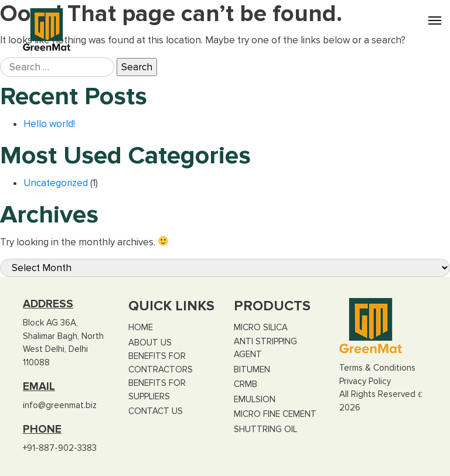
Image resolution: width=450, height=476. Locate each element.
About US (150, 343)
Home (141, 327)
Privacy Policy (365, 381)
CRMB (246, 384)
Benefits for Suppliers (157, 390)
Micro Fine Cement (275, 414)
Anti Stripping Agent (265, 348)
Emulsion (255, 399)
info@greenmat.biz (60, 405)
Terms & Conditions (377, 368)
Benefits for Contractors (161, 363)
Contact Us (156, 411)
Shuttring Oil (265, 429)
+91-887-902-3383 (60, 448)
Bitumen (252, 369)
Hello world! (49, 124)
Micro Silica (261, 327)
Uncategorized (56, 183)
